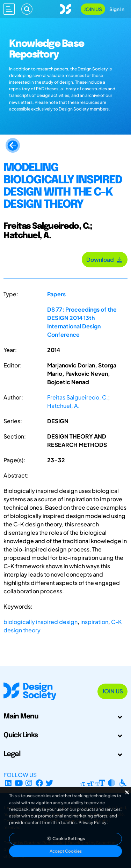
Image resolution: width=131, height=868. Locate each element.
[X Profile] (50, 783)
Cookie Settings (66, 839)
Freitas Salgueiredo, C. (78, 397)
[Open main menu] (9, 9)
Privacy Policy (93, 823)
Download (105, 260)
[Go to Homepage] (66, 8)
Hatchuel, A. (63, 406)
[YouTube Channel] (19, 783)
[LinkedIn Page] (8, 783)
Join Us (93, 9)
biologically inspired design (41, 622)
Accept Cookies (66, 851)
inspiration (94, 622)
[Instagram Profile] (29, 783)
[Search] (27, 9)
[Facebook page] (39, 783)
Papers (56, 294)
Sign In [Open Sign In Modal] (117, 9)
